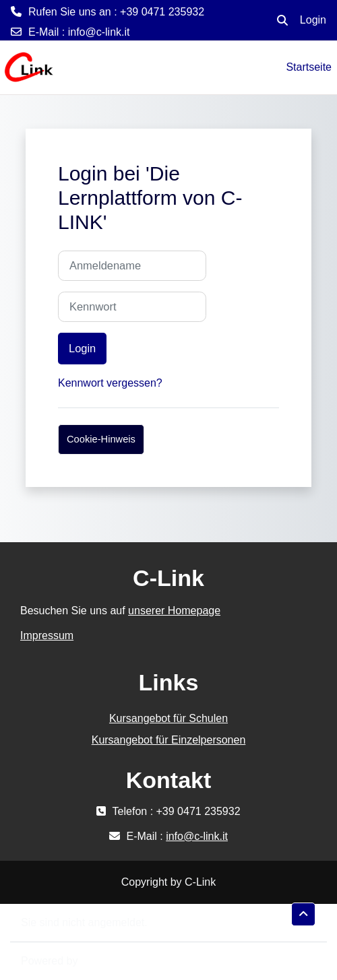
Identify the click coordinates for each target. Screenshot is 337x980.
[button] (282, 20)
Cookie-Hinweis (101, 439)
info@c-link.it (99, 32)
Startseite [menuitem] (309, 67)
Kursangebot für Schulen (168, 718)
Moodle (98, 961)
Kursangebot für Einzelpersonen (169, 740)
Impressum (47, 635)
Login (313, 20)
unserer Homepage (174, 611)
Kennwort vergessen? (110, 383)
